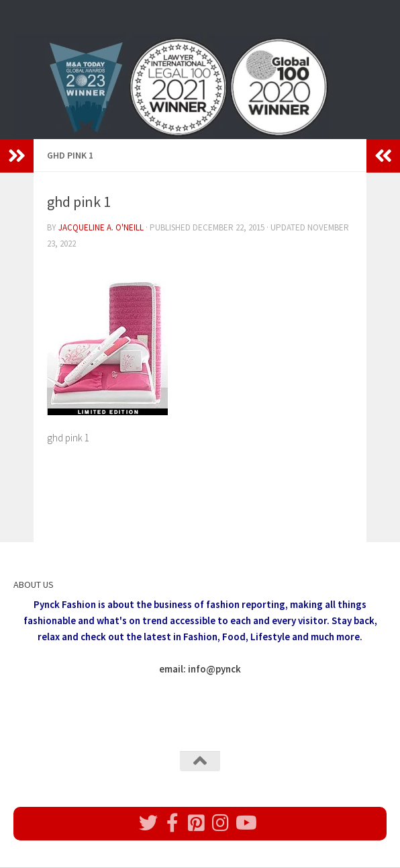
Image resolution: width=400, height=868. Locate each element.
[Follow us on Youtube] (245, 823)
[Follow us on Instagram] (221, 823)
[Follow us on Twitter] (148, 823)
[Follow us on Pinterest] (197, 823)
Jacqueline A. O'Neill (101, 227)
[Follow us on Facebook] (172, 823)
